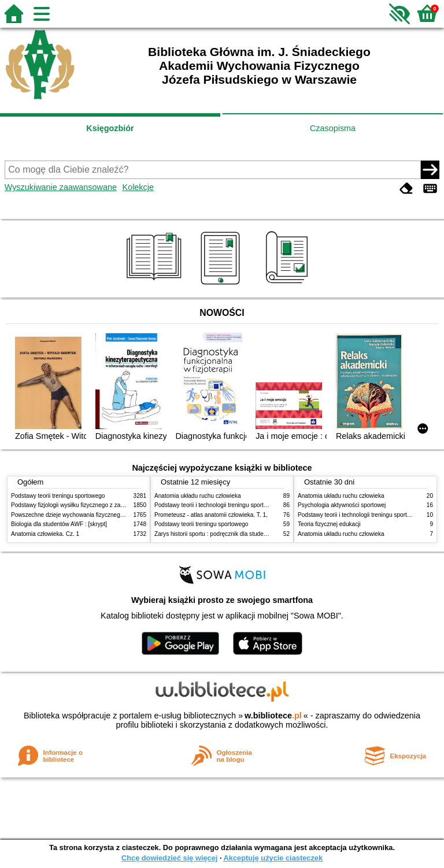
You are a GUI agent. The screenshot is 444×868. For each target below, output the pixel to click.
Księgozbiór (110, 128)
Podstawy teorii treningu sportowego (58, 496)
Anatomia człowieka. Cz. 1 (45, 534)
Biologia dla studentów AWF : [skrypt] (59, 524)
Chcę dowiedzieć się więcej (169, 858)
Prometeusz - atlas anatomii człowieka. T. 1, (211, 515)
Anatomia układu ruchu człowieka (198, 496)
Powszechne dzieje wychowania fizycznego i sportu (77, 515)
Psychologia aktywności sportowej (342, 505)
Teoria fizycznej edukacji (329, 524)
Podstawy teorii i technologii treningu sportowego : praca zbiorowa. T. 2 (246, 505)
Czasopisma (333, 128)
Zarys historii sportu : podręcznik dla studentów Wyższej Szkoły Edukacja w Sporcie (262, 534)
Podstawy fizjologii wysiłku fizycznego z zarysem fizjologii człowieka (98, 505)
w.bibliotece (273, 716)
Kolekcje (138, 187)
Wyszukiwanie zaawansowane (61, 187)
